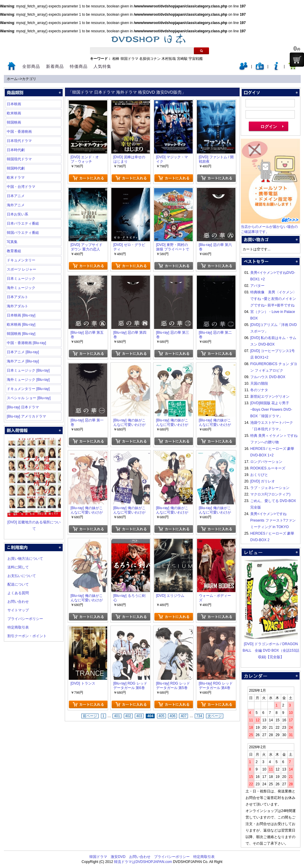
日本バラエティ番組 (23, 223)
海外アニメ (16, 205)
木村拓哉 (169, 59)
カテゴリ (29, 79)
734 (199, 716)
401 (117, 716)
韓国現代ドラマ (19, 159)
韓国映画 (14, 122)
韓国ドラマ (129, 59)
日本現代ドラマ (19, 141)
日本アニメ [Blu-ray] (23, 352)
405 (161, 716)
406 (172, 716)
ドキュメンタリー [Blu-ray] (28, 389)
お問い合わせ (18, 602)
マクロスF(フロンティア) (270, 494)
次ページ (215, 716)
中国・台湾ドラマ (21, 187)
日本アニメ (16, 196)
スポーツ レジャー (22, 269)
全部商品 (31, 66)
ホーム (12, 79)
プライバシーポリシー (25, 619)
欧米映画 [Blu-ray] (21, 324)
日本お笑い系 (18, 214)
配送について (18, 584)
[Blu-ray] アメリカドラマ (26, 416)
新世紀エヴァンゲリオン (270, 397)
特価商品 (79, 66)
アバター (257, 286)
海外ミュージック (21, 288)
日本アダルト (18, 297)
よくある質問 (18, 593)
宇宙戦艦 (196, 59)
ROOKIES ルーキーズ (268, 468)
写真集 (12, 242)
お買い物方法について (25, 559)
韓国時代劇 (16, 168)
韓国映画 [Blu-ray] (21, 334)
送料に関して (18, 567)
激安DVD (118, 857)
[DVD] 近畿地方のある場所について (34, 522)
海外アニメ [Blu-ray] (23, 361)
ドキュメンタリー (21, 260)
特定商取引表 (18, 627)
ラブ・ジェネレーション (270, 488)
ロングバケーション (266, 462)
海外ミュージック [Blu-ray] (28, 380)
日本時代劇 (16, 150)
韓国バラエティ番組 (23, 233)
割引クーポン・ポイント (27, 636)
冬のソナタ (259, 390)
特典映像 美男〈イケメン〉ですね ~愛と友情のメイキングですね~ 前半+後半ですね (273, 299)
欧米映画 (14, 113)
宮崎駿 (182, 59)
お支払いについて (22, 576)
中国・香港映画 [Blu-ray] (26, 343)
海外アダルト (18, 306)
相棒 (116, 59)
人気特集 (102, 66)
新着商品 (55, 66)
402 (128, 716)
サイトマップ (18, 610)
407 (183, 716)
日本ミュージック (21, 279)
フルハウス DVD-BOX (268, 377)
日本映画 (14, 104)
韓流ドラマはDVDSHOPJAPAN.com (143, 862)
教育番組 (14, 251)
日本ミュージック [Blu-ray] (28, 370)
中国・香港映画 (19, 132)
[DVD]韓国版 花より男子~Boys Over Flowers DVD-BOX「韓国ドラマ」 (271, 410)
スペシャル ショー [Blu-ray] (29, 398)
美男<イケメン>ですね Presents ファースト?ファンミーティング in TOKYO (273, 520)
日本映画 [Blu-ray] (21, 315)
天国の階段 (259, 383)
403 (139, 716)
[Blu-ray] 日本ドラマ (23, 407)
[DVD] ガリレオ (263, 481)
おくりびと (259, 475)
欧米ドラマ (16, 178)
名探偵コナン (150, 59)
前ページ (90, 716)
